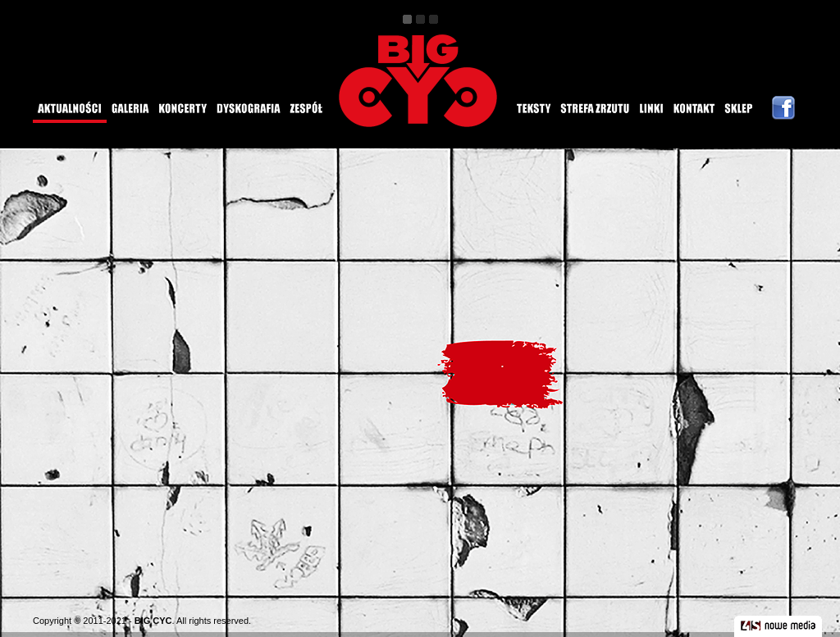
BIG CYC (153, 621)
